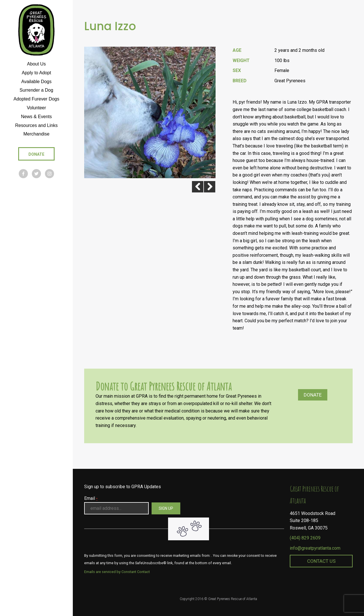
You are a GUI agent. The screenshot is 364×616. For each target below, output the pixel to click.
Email (91, 498)
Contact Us (321, 561)
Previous (195, 187)
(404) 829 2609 (305, 538)
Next (210, 187)
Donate (313, 395)
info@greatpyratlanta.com (315, 548)
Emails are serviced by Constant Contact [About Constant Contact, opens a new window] (117, 572)
